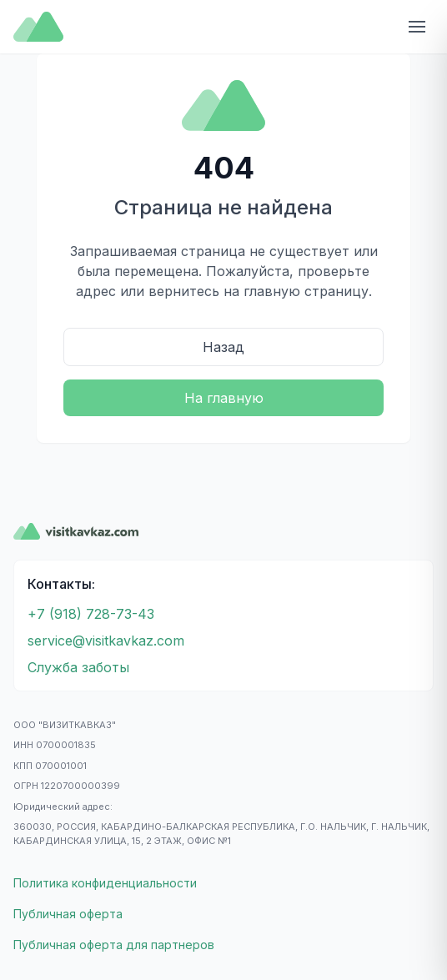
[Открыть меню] (417, 27)
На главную (224, 398)
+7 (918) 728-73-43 (91, 614)
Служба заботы (78, 667)
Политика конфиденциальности (105, 883)
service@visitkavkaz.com (106, 641)
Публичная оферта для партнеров (114, 945)
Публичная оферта (68, 914)
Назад (223, 347)
